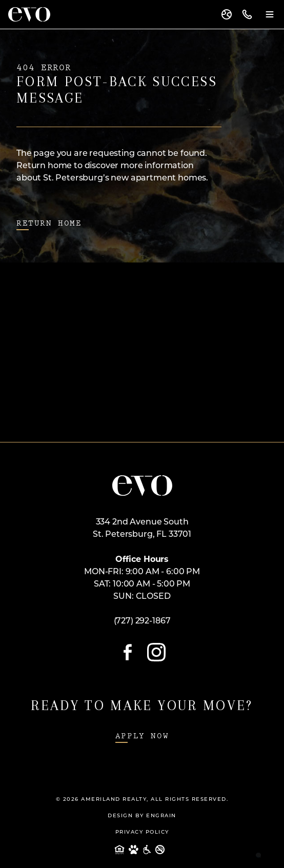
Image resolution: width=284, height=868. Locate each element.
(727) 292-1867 (142, 621)
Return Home (49, 223)
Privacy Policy (142, 832)
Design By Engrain (142, 816)
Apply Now (142, 736)
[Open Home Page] (142, 486)
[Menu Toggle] (270, 14)
